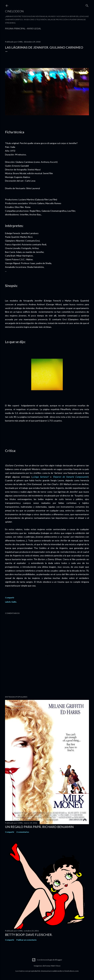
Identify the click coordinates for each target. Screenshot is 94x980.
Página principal (15, 28)
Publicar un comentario (26, 940)
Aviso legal (34, 28)
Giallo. (14, 602)
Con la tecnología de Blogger (47, 960)
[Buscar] (87, 5)
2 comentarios (23, 832)
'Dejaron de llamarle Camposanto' (70, 477)
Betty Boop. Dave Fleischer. (29, 935)
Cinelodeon (14, 11)
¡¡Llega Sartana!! (41, 477)
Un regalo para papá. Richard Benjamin (39, 827)
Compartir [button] (10, 598)
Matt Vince (56, 966)
